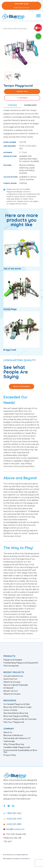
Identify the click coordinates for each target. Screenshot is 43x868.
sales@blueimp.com (14, 829)
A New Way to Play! (21, 6)
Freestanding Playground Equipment (21, 663)
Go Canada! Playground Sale (17, 704)
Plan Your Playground (14, 722)
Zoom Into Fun (10, 679)
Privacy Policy (10, 755)
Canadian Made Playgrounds (17, 747)
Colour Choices (10, 710)
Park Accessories (11, 666)
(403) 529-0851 (12, 824)
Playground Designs (13, 660)
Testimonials (9, 741)
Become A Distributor (13, 735)
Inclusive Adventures (13, 676)
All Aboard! (8, 688)
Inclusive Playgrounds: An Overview (20, 719)
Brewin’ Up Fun (11, 691)
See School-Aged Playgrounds (15, 29)
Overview (12, 105)
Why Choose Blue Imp (14, 744)
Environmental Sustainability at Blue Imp (20, 751)
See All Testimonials (21, 386)
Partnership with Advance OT (17, 738)
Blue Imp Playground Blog (16, 716)
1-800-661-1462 (12, 813)
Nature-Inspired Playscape (16, 685)
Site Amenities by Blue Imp (16, 713)
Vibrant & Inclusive (12, 682)
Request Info (22, 91)
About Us (8, 732)
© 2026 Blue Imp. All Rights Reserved (15, 855)
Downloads (30, 105)
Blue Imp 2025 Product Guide (17, 707)
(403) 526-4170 (13, 819)
